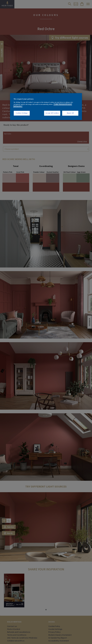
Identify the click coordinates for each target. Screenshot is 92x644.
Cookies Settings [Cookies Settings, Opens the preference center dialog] (22, 113)
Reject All (70, 113)
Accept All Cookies (52, 113)
